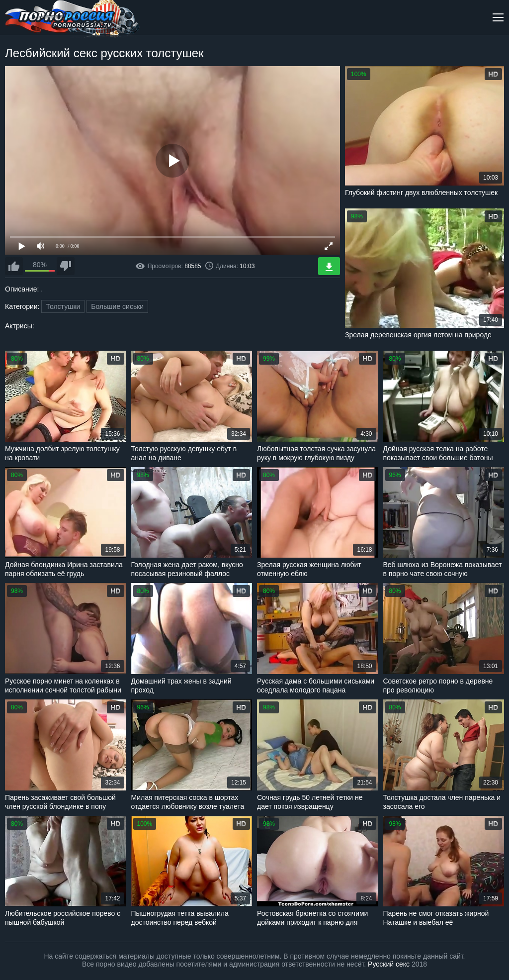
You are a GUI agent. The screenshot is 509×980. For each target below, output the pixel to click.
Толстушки (63, 306)
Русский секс (389, 964)
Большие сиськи (117, 306)
